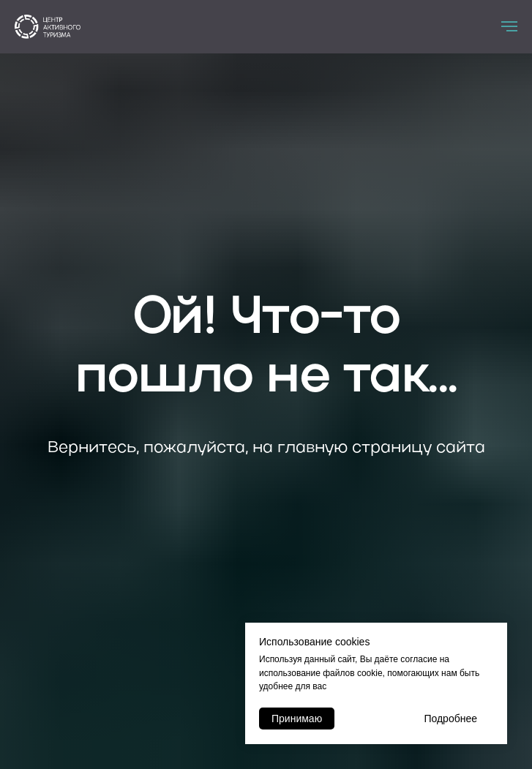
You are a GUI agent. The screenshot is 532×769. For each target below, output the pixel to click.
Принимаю (297, 719)
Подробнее (450, 719)
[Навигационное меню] (509, 26)
